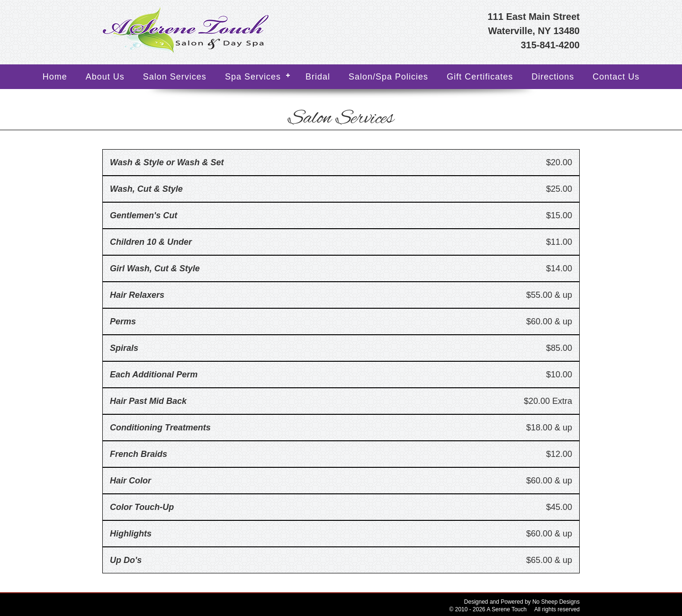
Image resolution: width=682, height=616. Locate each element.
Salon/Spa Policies (388, 77)
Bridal (318, 77)
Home (55, 77)
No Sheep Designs (556, 602)
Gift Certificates (480, 77)
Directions (553, 77)
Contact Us (616, 77)
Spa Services (253, 77)
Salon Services (175, 77)
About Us (105, 77)
